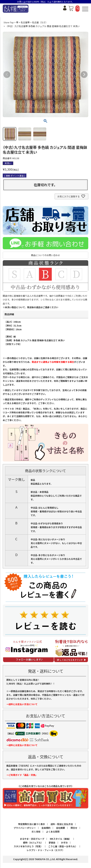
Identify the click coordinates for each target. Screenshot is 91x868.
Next (84, 75)
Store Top (9, 22)
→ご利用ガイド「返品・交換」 (22, 775)
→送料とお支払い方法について (22, 704)
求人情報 (36, 832)
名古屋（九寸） (40, 22)
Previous (7, 75)
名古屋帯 (25, 22)
